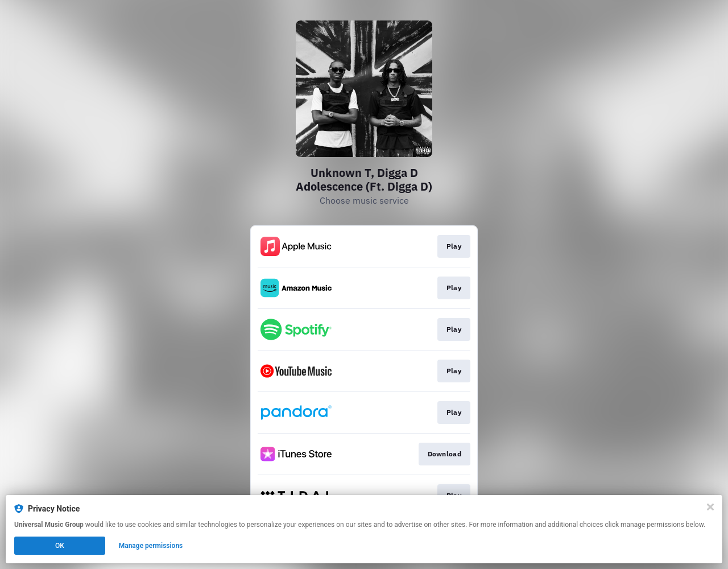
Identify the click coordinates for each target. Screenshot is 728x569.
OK (60, 546)
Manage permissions (151, 546)
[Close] (710, 507)
